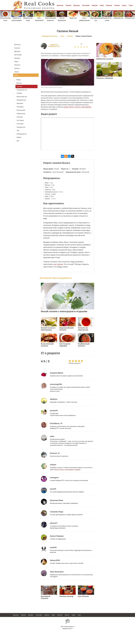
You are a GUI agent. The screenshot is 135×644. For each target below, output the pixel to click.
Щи (18, 141)
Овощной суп (21, 100)
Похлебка (20, 107)
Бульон (19, 83)
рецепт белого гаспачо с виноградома (78, 107)
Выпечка (60, 5)
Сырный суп (21, 127)
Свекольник (21, 114)
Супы (131, 5)
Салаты (117, 5)
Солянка (20, 117)
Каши (102, 5)
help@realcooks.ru (67, 629)
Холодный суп (22, 134)
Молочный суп (22, 97)
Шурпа (19, 137)
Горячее (68, 5)
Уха (18, 131)
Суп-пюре (20, 124)
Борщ (19, 80)
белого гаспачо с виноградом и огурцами (68, 470)
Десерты (77, 5)
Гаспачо (19, 86)
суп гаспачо (58, 264)
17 (81, 44)
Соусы (124, 5)
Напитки (109, 5)
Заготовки (86, 5)
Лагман (19, 93)
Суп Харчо (20, 120)
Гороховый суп (22, 90)
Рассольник (21, 110)
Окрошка (20, 103)
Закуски (95, 5)
